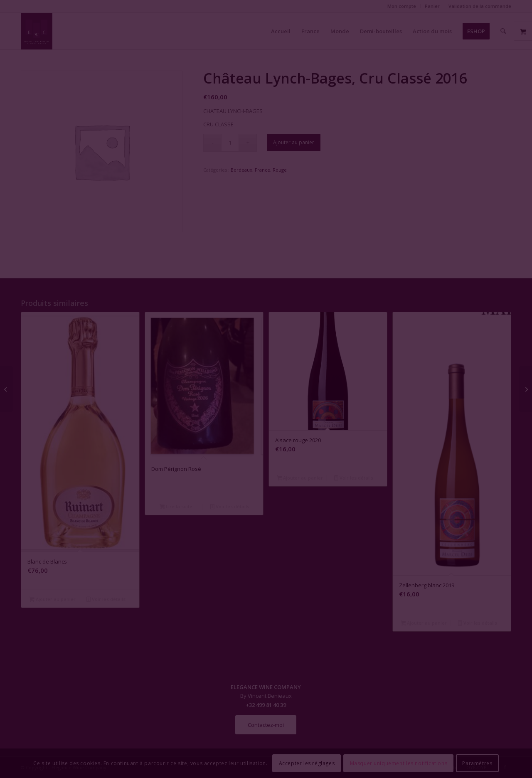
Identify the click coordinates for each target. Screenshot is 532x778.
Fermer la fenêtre (266, 465)
